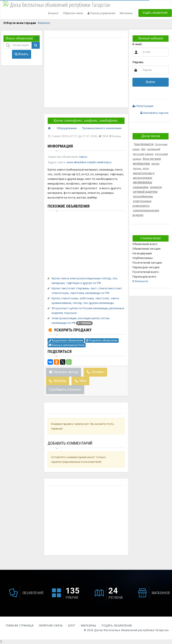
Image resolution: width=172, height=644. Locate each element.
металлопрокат (143, 178)
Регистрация (143, 106)
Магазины (126, 13)
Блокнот (53, 13)
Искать (22, 54)
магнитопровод (144, 173)
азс (143, 149)
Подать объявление (155, 13)
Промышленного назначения (102, 128)
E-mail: (137, 44)
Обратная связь (73, 13)
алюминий (154, 149)
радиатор (156, 187)
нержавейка (141, 187)
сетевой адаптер (145, 192)
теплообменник (143, 197)
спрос (83, 157)
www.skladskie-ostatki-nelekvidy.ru (89, 162)
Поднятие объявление (102, 340)
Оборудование (67, 128)
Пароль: (138, 62)
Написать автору (64, 372)
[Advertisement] (86, 73)
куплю (155, 164)
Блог (72, 626)
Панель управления (101, 13)
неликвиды (143, 182)
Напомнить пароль (155, 113)
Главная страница (20, 626)
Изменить (44, 23)
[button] (136, 92)
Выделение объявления (66, 340)
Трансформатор (144, 144)
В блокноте (140, 281)
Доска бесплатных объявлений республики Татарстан (131, 630)
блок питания (152, 159)
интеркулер (141, 163)
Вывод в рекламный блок (67, 345)
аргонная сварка (143, 154)
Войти (150, 82)
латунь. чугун (141, 168)
